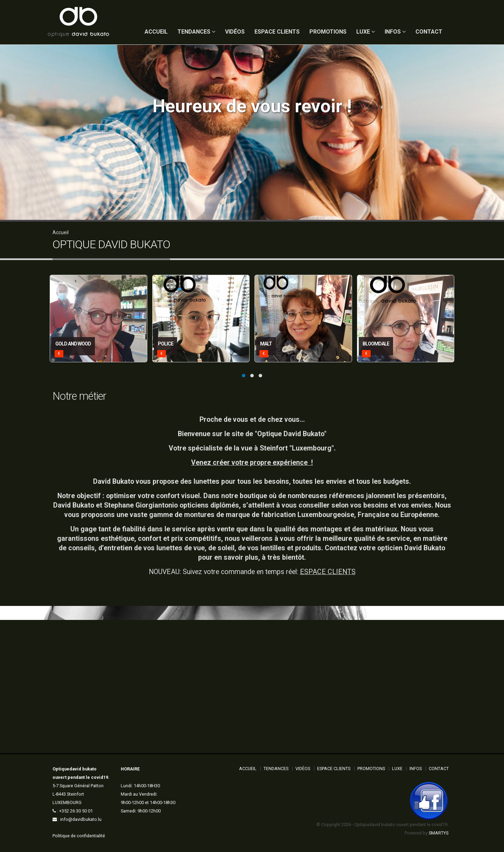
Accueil (61, 232)
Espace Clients (277, 32)
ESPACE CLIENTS (328, 572)
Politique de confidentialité (79, 836)
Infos (395, 32)
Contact (429, 32)
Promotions (328, 32)
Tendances (196, 32)
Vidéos (235, 32)
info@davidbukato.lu (81, 819)
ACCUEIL (156, 32)
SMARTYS (439, 833)
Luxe (366, 32)
